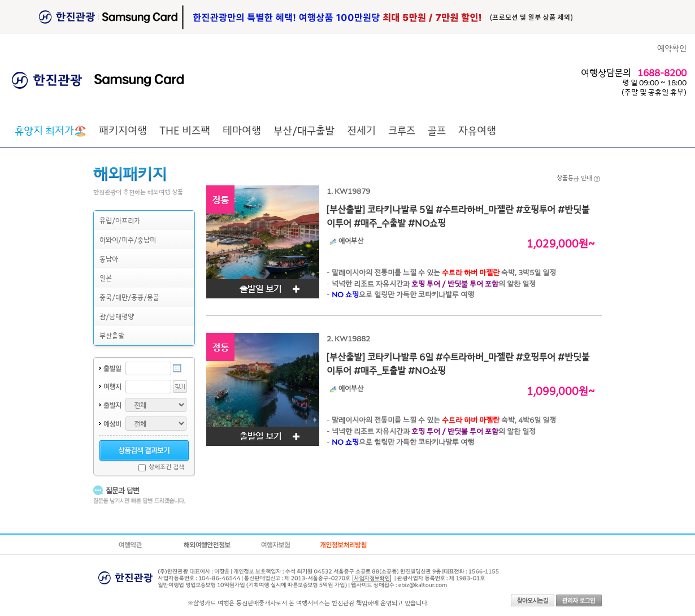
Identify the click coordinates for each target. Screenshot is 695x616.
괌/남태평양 (117, 316)
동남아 (109, 259)
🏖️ (51, 130)
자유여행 (477, 130)
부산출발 (112, 335)
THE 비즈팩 (185, 130)
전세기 (361, 130)
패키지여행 (123, 130)
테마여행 (242, 130)
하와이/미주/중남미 (128, 239)
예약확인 (672, 48)
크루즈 (402, 130)
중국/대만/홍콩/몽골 (129, 297)
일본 (106, 278)
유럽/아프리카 (120, 220)
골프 (437, 130)
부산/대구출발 (304, 130)
